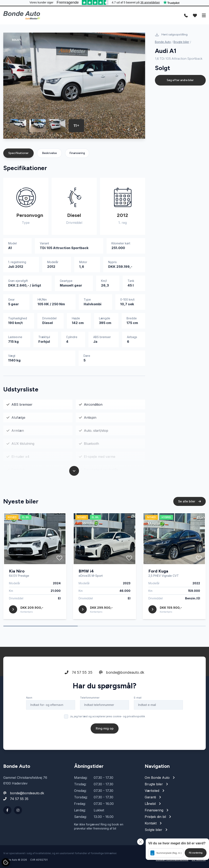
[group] (74, 86)
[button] (129, 129)
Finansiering (77, 153)
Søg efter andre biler (180, 80)
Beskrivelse (49, 153)
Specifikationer (18, 153)
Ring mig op (105, 730)
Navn (29, 699)
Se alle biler (190, 503)
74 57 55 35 (79, 674)
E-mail (138, 699)
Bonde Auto (163, 42)
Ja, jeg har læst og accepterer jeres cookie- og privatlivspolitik (107, 718)
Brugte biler (181, 42)
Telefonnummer (90, 699)
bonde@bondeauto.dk (122, 674)
